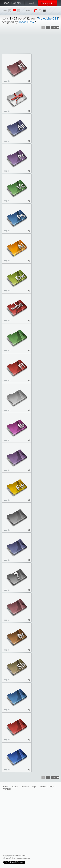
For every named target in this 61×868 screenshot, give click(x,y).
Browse (25, 787)
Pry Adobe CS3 (48, 18)
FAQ (51, 787)
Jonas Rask (26, 22)
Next (54, 777)
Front (6, 787)
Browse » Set (47, 3)
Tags (34, 787)
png (5, 81)
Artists (43, 787)
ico (9, 81)
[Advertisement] (46, 72)
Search (31, 3)
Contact (7, 789)
